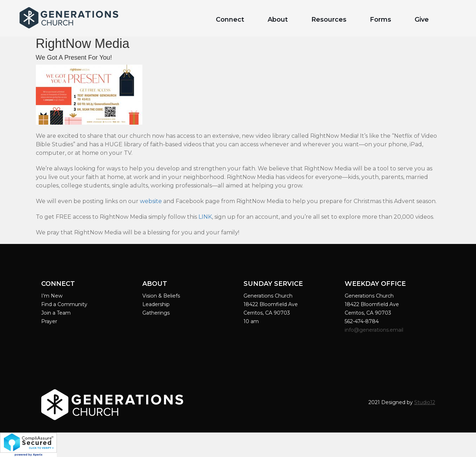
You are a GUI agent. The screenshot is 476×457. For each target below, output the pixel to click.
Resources (329, 20)
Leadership (156, 304)
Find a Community (64, 304)
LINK (205, 217)
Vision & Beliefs (161, 296)
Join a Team (56, 313)
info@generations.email (375, 330)
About (278, 20)
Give (422, 20)
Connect (230, 20)
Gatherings (156, 313)
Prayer (49, 321)
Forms (381, 20)
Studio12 (425, 402)
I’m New (52, 296)
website (151, 201)
